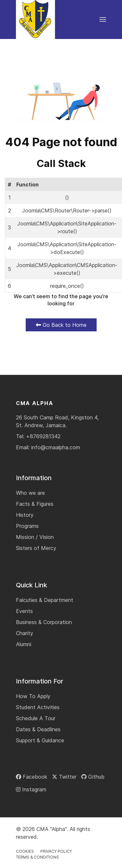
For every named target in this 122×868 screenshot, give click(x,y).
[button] (103, 19)
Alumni (24, 644)
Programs (27, 526)
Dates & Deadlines (38, 729)
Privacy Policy (56, 851)
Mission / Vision (35, 537)
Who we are (30, 493)
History (25, 515)
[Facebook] (32, 777)
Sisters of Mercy (36, 548)
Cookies (25, 851)
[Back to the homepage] (35, 19)
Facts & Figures (35, 504)
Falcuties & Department (45, 600)
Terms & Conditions (37, 857)
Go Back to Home (61, 325)
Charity (25, 633)
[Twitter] (64, 777)
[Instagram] (31, 789)
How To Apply (33, 696)
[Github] (93, 777)
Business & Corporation (44, 622)
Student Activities (38, 707)
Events (24, 611)
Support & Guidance (40, 740)
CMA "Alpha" (52, 829)
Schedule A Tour (36, 718)
